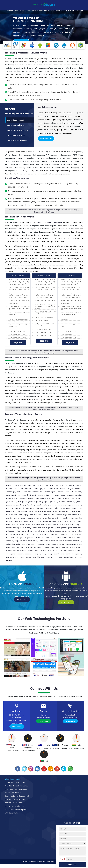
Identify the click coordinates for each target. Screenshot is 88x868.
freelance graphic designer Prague (42, 482)
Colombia (78, 492)
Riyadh (44, 538)
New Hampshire (47, 561)
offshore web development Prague (44, 413)
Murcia (9, 528)
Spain (53, 545)
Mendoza (25, 525)
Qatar (79, 535)
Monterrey (47, 525)
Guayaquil (37, 509)
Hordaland (62, 509)
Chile (15, 492)
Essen (30, 502)
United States (56, 551)
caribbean (60, 489)
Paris (70, 532)
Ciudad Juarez (53, 492)
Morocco (65, 525)
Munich (79, 525)
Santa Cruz (10, 541)
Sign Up (18, 346)
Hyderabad (78, 509)
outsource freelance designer (47, 411)
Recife (23, 538)
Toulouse (65, 548)
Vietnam (43, 554)
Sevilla (64, 541)
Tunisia (79, 548)
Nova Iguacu (18, 532)
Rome (57, 538)
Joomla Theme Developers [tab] (18, 144)
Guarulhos (20, 509)
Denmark (78, 496)
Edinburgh (10, 502)
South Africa (33, 545)
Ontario (9, 564)
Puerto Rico (66, 535)
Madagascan (77, 558)
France (72, 502)
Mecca (71, 522)
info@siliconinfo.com (70, 721)
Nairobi (22, 528)
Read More (46, 142)
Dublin (34, 499)
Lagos (68, 515)
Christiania (28, 492)
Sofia (25, 545)
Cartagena (68, 489)
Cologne (70, 492)
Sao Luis (38, 541)
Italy (32, 512)
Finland (52, 502)
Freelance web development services (21, 214)
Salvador (78, 538)
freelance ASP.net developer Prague (43, 354)
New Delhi (36, 561)
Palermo (51, 532)
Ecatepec (70, 499)
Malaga (22, 522)
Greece (79, 505)
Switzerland (77, 545)
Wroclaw (20, 558)
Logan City (67, 518)
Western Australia (75, 554)
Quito (18, 538)
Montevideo (56, 525)
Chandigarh (77, 489)
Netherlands (40, 528)
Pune (74, 535)
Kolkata (24, 515)
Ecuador (78, 499)
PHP (20, 175)
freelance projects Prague (70, 214)
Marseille (64, 522)
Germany (32, 505)
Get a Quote (22, 603)
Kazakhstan (10, 515)
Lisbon (45, 518)
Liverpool (59, 518)
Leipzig (26, 518)
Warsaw (56, 554)
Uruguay (65, 551)
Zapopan (28, 558)
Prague (44, 535)
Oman (35, 532)
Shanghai (71, 541)
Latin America (76, 515)
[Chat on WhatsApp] (70, 773)
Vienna (37, 554)
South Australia (44, 545)
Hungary (69, 509)
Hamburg (45, 509)
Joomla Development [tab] (15, 124)
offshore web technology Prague (68, 411)
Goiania (53, 505)
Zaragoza (37, 558)
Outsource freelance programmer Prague (23, 411)
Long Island (65, 558)
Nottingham (69, 561)
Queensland (10, 538)
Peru (80, 532)
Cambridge (19, 489)
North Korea (58, 561)
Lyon (80, 518)
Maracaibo (56, 522)
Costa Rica (27, 496)
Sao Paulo (46, 541)
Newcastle (63, 528)
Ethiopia (43, 502)
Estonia (36, 502)
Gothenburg (71, 505)
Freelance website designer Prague (18, 482)
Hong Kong (47, 558)
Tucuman (72, 548)
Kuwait (56, 515)
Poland (18, 535)
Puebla (58, 535)
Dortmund (22, 499)
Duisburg (41, 499)
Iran (12, 512)
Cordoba (19, 496)
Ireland (21, 512)
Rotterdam (70, 538)
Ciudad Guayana (40, 492)
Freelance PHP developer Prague (20, 354)
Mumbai (72, 525)
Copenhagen (11, 496)
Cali (13, 489)
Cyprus (53, 496)
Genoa (25, 505)
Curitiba (47, 496)
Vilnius (49, 554)
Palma (58, 532)
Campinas (28, 489)
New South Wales (52, 528)
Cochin (63, 492)
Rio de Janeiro (35, 538)
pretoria (51, 535)
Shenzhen (10, 545)
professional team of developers (50, 226)
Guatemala (29, 509)
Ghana (38, 505)
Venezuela (17, 554)
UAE (18, 551)
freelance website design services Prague (47, 214)
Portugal (37, 535)
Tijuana (53, 548)
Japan (37, 512)
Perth (75, 532)
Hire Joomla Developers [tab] (16, 139)
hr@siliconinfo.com (44, 721)
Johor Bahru (71, 512)
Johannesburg (60, 512)
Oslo (39, 532)
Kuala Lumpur (47, 515)
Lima (40, 518)
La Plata (62, 515)
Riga (28, 538)
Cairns (8, 489)
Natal (33, 528)
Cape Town (44, 489)
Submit (72, 865)
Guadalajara (11, 509)
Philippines (10, 535)
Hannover (53, 509)
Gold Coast (61, 505)
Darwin (67, 496)
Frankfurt (78, 502)
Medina (9, 525)
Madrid (16, 522)
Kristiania (38, 515)
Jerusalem (50, 512)
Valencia (9, 554)
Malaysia (30, 522)
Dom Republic (11, 499)
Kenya (18, 515)
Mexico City (33, 525)
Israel (27, 512)
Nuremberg (27, 532)
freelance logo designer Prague (64, 482)
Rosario (63, 538)
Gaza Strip (10, 505)
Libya (36, 518)
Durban (63, 499)
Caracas (52, 489)
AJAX (36, 175)
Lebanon (14, 518)
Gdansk (18, 505)
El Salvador (23, 502)
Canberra (36, 489)
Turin (8, 551)
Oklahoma (78, 561)
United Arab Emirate (28, 551)
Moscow (28, 561)
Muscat (15, 528)
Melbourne (17, 525)
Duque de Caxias (52, 499)
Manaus (37, 522)
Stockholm (60, 545)
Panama (64, 532)
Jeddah (42, 512)
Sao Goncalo (28, 541)
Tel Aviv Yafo (37, 548)
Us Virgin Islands (75, 551)
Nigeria (79, 528)
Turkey (13, 551)
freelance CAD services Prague (44, 216)
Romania (51, 538)
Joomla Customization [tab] (16, 129)
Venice (24, 554)
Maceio (9, 522)
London (75, 518)
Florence (58, 502)
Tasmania (22, 548)
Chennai (9, 492)
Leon (31, 518)
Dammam (60, 496)
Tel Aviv (29, 548)
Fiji (48, 502)
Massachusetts (12, 561)
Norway (9, 532)
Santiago (19, 541)
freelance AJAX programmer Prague (67, 354)
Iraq (16, 512)
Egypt (16, 502)
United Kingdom (43, 551)
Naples (28, 528)
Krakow (31, 515)
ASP (24, 175)
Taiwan (15, 548)
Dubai (29, 499)
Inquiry (80, 10)
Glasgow (45, 505)
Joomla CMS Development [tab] (17, 134)
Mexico (21, 561)
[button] (7, 31)
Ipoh (8, 512)
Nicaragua (72, 528)
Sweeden (68, 545)
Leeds (21, 518)
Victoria (30, 554)
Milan (40, 525)
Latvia (8, 518)
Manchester (46, 522)
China (21, 492)
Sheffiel (79, 541)
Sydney (9, 548)
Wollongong (11, 558)
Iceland (56, 558)
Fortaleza (65, 502)
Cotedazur (35, 496)
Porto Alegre (27, 535)
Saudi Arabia (56, 541)
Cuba (42, 496)
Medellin (78, 522)
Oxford (45, 532)
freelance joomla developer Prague (44, 357)
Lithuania (51, 518)
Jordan (79, 512)
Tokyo (59, 548)
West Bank (63, 554)
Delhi (72, 496)
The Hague (46, 548)
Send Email (70, 725)
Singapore (18, 545)
